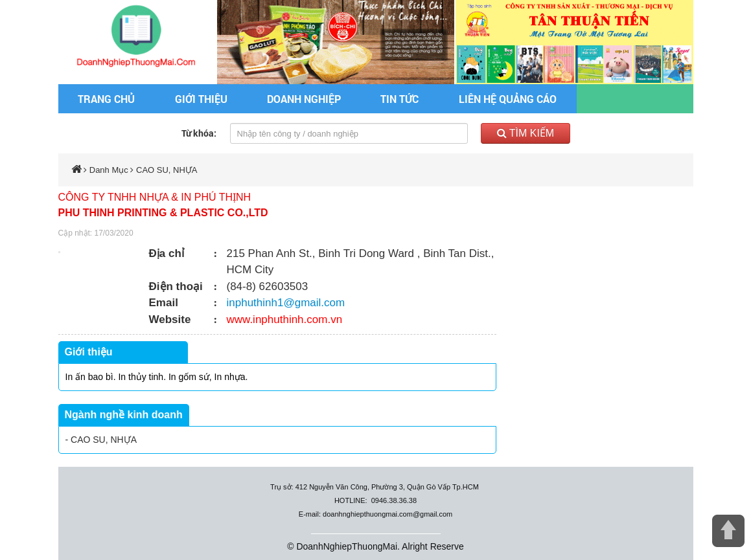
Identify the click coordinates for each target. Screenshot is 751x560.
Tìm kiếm (526, 133)
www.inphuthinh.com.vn (285, 319)
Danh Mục (109, 170)
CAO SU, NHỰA (167, 170)
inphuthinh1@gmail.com (286, 303)
